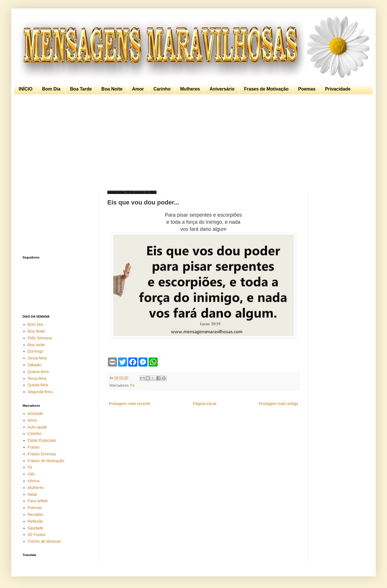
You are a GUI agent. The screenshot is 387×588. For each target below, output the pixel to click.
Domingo (36, 351)
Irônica (34, 481)
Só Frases (37, 535)
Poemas (307, 89)
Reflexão (35, 521)
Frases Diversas (42, 454)
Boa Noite (112, 89)
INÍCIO (26, 89)
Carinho (162, 89)
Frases (34, 447)
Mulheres (190, 89)
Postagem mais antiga (278, 404)
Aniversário (222, 89)
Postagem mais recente (130, 404)
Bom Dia (51, 89)
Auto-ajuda (37, 427)
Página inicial (205, 404)
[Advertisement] (192, 143)
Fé (133, 385)
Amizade (35, 413)
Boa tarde (36, 345)
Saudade (36, 528)
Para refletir (38, 501)
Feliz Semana (40, 338)
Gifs (31, 474)
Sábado (34, 365)
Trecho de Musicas (44, 541)
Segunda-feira (40, 392)
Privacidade (338, 89)
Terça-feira (37, 378)
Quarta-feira (38, 372)
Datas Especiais (42, 440)
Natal (32, 494)
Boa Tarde (81, 89)
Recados (35, 514)
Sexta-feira (37, 358)
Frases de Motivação (266, 89)
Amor (138, 89)
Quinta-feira (38, 385)
